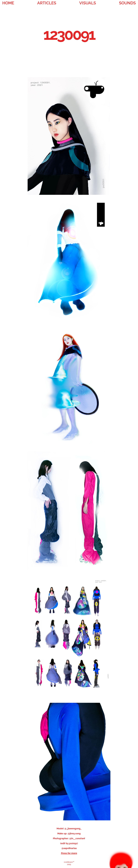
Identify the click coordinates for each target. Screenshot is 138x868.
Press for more (69, 853)
